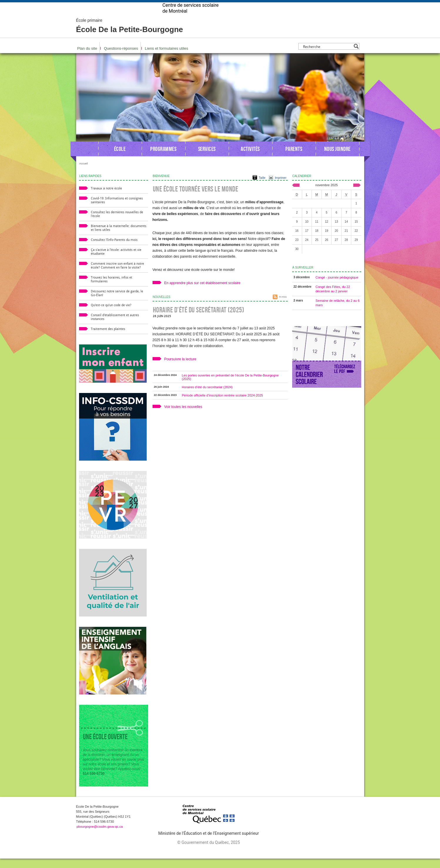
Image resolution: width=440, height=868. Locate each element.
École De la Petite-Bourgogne (130, 35)
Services (207, 158)
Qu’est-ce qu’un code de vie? (111, 315)
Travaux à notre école (106, 198)
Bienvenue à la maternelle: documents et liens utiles (119, 237)
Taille (262, 187)
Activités (250, 158)
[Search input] (327, 56)
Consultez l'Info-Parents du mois (114, 249)
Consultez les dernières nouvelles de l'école (117, 224)
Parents (294, 158)
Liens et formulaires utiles (167, 58)
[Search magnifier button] (356, 56)
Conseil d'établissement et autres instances (115, 326)
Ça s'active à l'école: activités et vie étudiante (116, 261)
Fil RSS (283, 306)
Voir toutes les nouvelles (183, 416)
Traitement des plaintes (108, 338)
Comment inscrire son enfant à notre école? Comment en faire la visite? (117, 275)
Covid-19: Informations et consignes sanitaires (117, 210)
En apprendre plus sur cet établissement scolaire (202, 292)
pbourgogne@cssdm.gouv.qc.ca (100, 836)
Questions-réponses (121, 58)
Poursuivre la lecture (180, 369)
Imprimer (281, 187)
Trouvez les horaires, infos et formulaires (112, 289)
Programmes (163, 158)
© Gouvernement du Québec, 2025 (209, 852)
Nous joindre (337, 158)
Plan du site (87, 58)
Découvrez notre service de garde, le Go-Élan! (117, 303)
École (120, 158)
